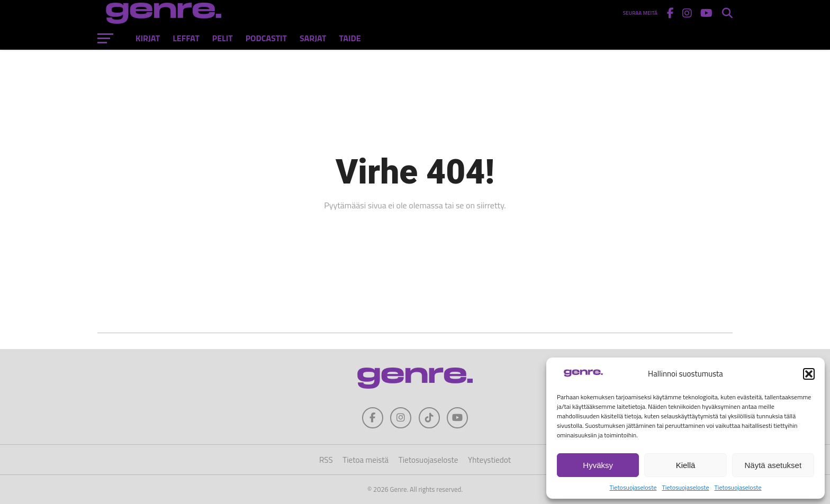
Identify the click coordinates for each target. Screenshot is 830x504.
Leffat (186, 38)
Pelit (223, 38)
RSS (326, 460)
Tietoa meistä (366, 460)
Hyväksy (598, 465)
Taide (350, 38)
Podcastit (266, 38)
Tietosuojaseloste (633, 487)
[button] (809, 374)
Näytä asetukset (773, 465)
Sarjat (313, 38)
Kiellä (686, 465)
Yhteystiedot (489, 460)
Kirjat (148, 38)
